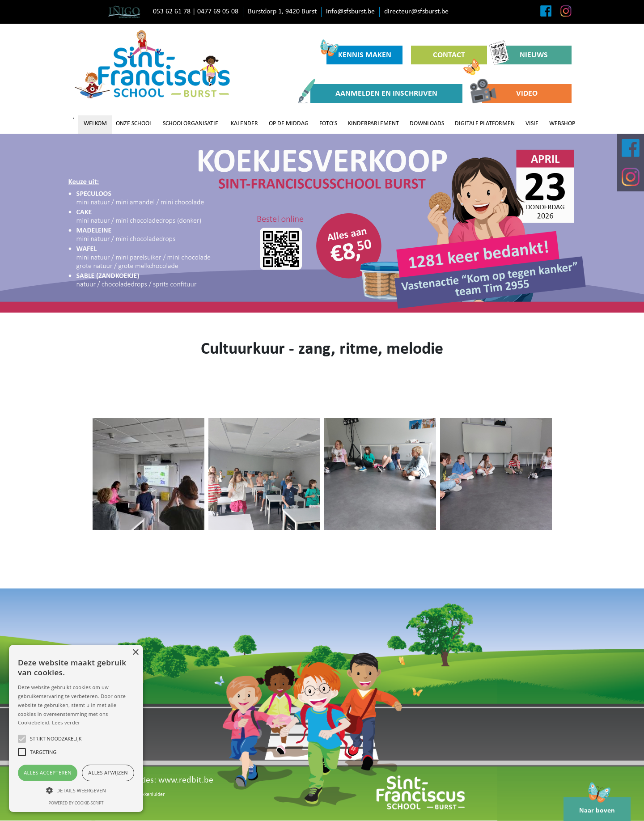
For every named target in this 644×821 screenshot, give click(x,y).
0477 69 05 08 (218, 12)
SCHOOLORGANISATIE (191, 124)
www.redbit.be (186, 780)
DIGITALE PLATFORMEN (485, 124)
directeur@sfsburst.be (416, 12)
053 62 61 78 (172, 12)
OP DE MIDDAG (289, 124)
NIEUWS (522, 55)
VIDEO (510, 93)
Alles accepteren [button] (48, 772)
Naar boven (597, 806)
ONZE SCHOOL (134, 124)
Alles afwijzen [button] (108, 772)
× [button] (135, 653)
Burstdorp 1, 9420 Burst (282, 12)
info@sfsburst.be (350, 12)
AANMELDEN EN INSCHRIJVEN (374, 93)
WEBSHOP (562, 124)
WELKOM (95, 124)
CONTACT (456, 58)
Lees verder (66, 722)
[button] (76, 790)
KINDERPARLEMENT (373, 124)
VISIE (532, 124)
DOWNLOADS (427, 124)
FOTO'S (328, 124)
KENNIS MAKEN (359, 53)
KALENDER (244, 124)
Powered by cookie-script (76, 803)
